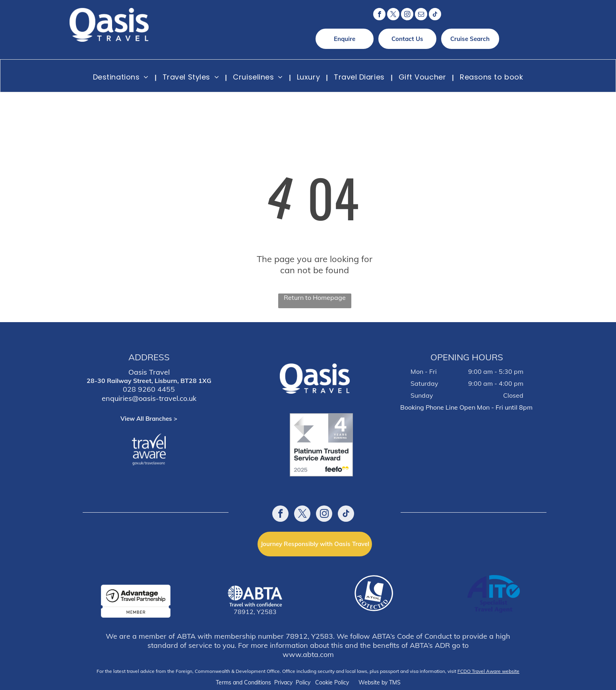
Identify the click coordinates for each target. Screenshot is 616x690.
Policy (303, 682)
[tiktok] (435, 15)
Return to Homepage (315, 297)
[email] (421, 15)
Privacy (283, 682)
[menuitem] (122, 77)
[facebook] (379, 15)
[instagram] (407, 15)
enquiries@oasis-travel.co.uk (149, 398)
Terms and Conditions (243, 682)
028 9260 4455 (149, 389)
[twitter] (393, 15)
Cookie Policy (332, 682)
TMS (395, 682)
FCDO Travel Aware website (488, 671)
